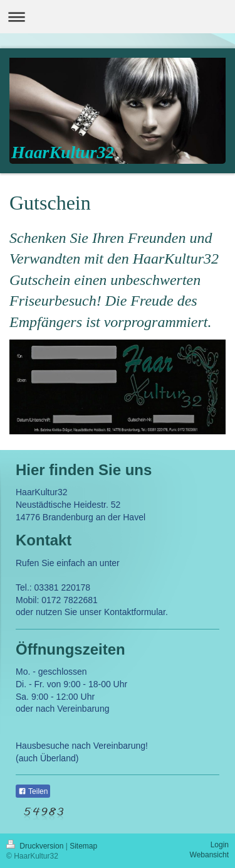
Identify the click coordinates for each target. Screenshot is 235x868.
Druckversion (36, 846)
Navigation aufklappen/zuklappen (118, 17)
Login (220, 845)
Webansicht (209, 855)
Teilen (33, 791)
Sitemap (83, 846)
